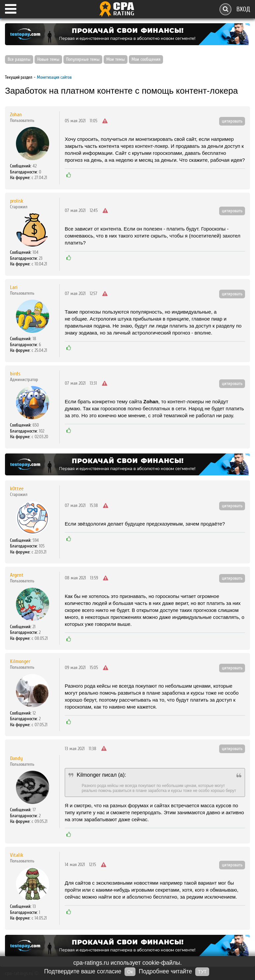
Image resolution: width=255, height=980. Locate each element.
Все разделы (19, 59)
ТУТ (202, 972)
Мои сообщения (146, 59)
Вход (243, 9)
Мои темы (116, 59)
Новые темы (48, 59)
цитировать (232, 121)
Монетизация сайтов (54, 77)
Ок (130, 972)
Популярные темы (83, 59)
